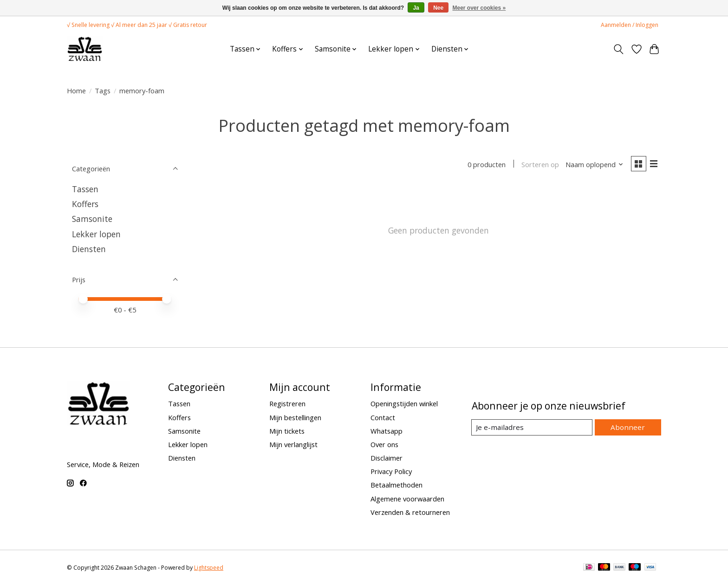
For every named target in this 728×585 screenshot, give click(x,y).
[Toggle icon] (619, 49)
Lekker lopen (96, 234)
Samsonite (92, 219)
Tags (103, 91)
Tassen (85, 189)
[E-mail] (533, 428)
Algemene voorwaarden (407, 499)
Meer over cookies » (479, 8)
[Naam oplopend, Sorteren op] (593, 165)
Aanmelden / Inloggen (630, 25)
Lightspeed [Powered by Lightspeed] (209, 568)
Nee (438, 8)
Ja (416, 8)
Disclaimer (387, 458)
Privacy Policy (391, 471)
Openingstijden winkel (404, 403)
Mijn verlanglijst (293, 444)
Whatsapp (387, 431)
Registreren (287, 403)
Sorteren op (538, 165)
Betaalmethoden (396, 485)
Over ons (384, 444)
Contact (383, 417)
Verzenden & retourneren (410, 512)
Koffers (85, 204)
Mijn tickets (287, 431)
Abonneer (629, 427)
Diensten (89, 249)
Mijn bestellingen (295, 417)
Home (76, 91)
